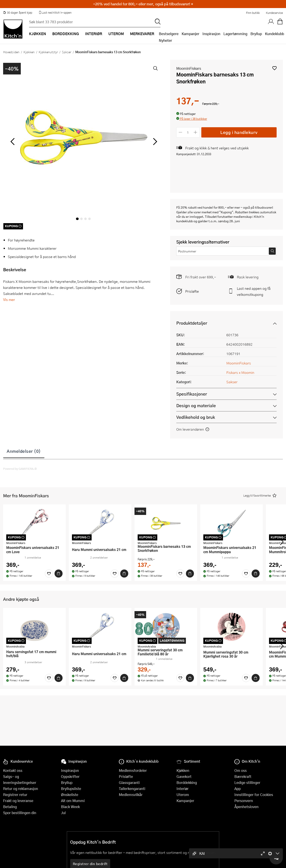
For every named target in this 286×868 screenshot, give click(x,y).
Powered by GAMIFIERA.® (20, 469)
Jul (63, 813)
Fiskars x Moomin (240, 372)
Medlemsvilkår (131, 795)
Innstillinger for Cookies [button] (254, 795)
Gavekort (184, 776)
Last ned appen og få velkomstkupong (254, 291)
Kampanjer (190, 34)
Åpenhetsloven (246, 807)
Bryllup (256, 34)
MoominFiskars (189, 68)
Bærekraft (243, 776)
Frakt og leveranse (18, 801)
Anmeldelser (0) (24, 451)
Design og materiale (196, 405)
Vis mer (9, 300)
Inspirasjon (211, 34)
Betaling (10, 807)
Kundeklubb (274, 34)
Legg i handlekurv (239, 132)
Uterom (183, 795)
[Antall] (188, 132)
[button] (274, 68)
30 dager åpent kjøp (18, 13)
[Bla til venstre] (12, 142)
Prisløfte (192, 291)
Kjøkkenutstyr (48, 52)
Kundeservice (274, 13)
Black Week (70, 807)
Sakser (67, 52)
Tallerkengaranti (132, 789)
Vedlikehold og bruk (196, 417)
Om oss (241, 770)
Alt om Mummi (73, 801)
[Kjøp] (59, 574)
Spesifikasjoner (192, 394)
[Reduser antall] (181, 132)
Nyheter (165, 40)
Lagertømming (235, 34)
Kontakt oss (13, 770)
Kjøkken (29, 52)
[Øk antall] (195, 132)
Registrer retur (15, 795)
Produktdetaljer (192, 323)
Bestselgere (169, 34)
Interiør (183, 789)
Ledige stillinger (247, 782)
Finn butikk (253, 13)
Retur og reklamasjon (21, 789)
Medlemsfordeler (133, 770)
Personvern (244, 801)
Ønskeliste (70, 795)
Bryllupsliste (71, 789)
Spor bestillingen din (20, 813)
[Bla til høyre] (155, 142)
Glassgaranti (129, 782)
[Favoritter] (49, 574)
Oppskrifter (70, 776)
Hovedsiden (11, 52)
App (238, 789)
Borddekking (187, 782)
